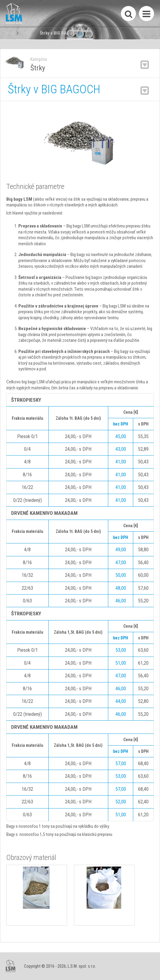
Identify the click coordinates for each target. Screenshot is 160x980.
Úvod (9, 33)
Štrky (26, 33)
